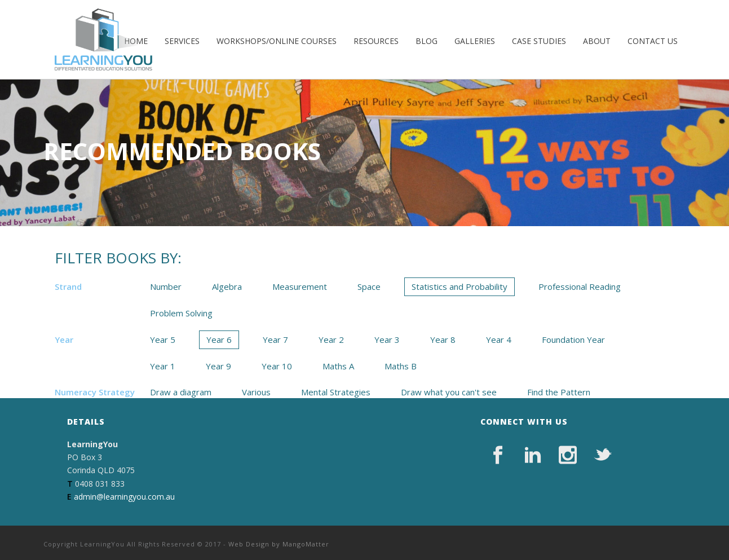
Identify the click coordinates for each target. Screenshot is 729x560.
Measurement (300, 286)
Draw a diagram (181, 392)
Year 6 (219, 339)
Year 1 (163, 366)
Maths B (401, 366)
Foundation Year (573, 339)
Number (166, 286)
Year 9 (218, 366)
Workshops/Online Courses (277, 41)
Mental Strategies (336, 392)
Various (256, 392)
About (597, 41)
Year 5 (163, 339)
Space (369, 286)
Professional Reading (580, 286)
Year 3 (387, 339)
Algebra (227, 286)
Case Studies (539, 41)
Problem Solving (181, 313)
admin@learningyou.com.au (124, 497)
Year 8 (443, 339)
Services (182, 41)
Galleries (475, 41)
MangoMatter (306, 544)
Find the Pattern (559, 392)
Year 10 (277, 366)
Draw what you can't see (449, 392)
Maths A (338, 366)
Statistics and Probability (460, 286)
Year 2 (331, 339)
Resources (376, 41)
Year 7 (275, 339)
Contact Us (653, 41)
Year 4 (499, 339)
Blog (427, 41)
